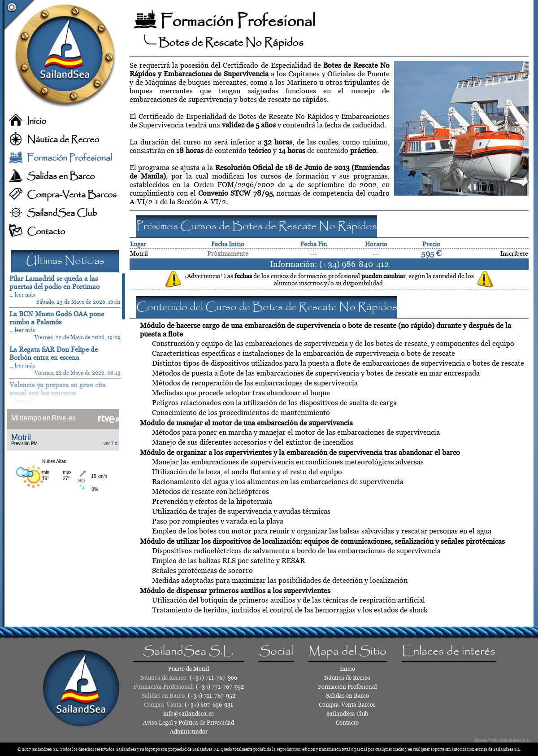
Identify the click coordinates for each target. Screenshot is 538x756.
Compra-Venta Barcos (72, 195)
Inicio (37, 121)
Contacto (46, 232)
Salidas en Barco (61, 177)
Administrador (189, 732)
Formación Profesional (69, 158)
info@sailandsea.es (189, 714)
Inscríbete (514, 253)
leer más (25, 295)
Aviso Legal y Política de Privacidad (189, 723)
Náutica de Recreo (63, 140)
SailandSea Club (62, 213)
